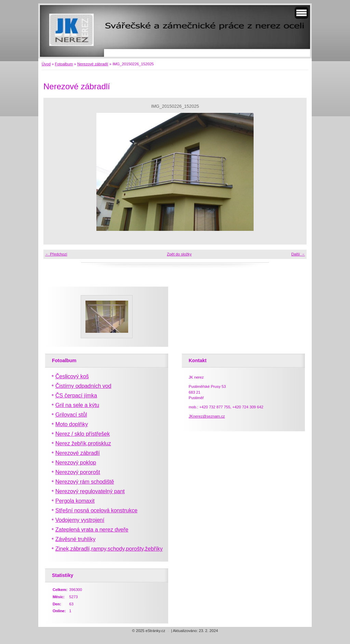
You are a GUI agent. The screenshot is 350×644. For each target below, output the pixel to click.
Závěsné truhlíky (75, 539)
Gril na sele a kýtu (77, 405)
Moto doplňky (72, 424)
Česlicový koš (72, 376)
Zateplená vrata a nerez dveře (92, 530)
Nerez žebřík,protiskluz (83, 443)
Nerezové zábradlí (93, 64)
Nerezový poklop (76, 463)
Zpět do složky (179, 254)
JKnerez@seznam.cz (207, 416)
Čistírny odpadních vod (83, 386)
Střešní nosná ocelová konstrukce (96, 510)
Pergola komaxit (75, 501)
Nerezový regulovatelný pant (90, 491)
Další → (298, 254)
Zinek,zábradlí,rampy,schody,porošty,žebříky (109, 549)
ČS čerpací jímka (76, 396)
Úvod (46, 64)
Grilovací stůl (71, 415)
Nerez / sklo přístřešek (83, 434)
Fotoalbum (64, 64)
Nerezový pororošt (78, 472)
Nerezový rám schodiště (85, 482)
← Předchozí (56, 254)
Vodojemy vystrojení (80, 520)
